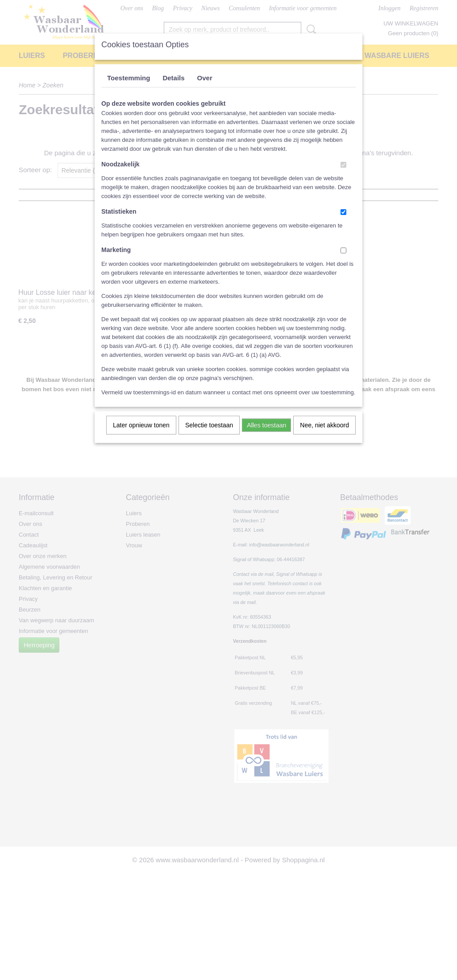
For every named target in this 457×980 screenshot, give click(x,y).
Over (205, 78)
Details (173, 78)
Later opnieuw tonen (141, 425)
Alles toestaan (266, 425)
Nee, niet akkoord (324, 425)
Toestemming (129, 78)
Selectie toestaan (209, 425)
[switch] (343, 165)
